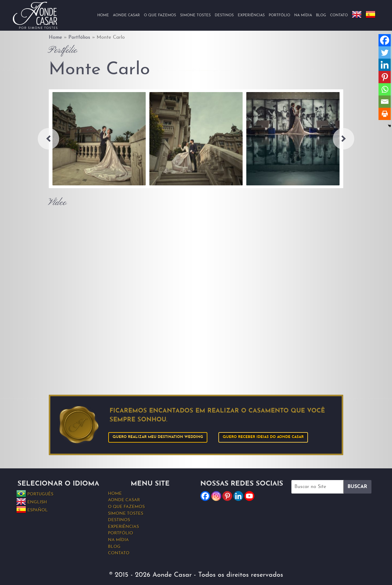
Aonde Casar (126, 15)
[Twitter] (385, 52)
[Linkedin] (385, 65)
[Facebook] (385, 40)
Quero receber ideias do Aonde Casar (263, 437)
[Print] (385, 114)
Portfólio (279, 15)
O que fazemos (160, 15)
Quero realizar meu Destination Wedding (158, 437)
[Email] (385, 102)
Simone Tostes (195, 15)
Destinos (224, 15)
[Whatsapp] (385, 89)
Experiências (251, 15)
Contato (339, 15)
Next (344, 139)
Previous (48, 139)
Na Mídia (303, 15)
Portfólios (79, 37)
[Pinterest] (385, 77)
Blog (321, 15)
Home (103, 15)
